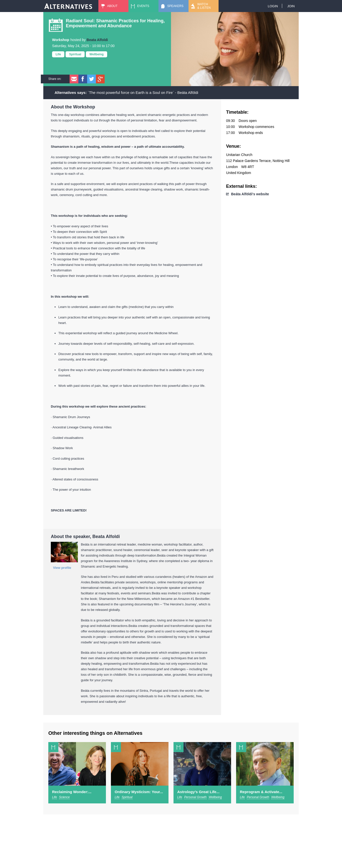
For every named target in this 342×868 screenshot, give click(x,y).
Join (291, 6)
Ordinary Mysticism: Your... (139, 792)
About (112, 6)
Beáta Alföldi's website (250, 194)
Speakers (175, 6)
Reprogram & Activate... (261, 792)
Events (143, 6)
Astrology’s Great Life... (198, 792)
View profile (62, 568)
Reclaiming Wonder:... (72, 792)
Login (273, 6)
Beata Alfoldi (97, 40)
